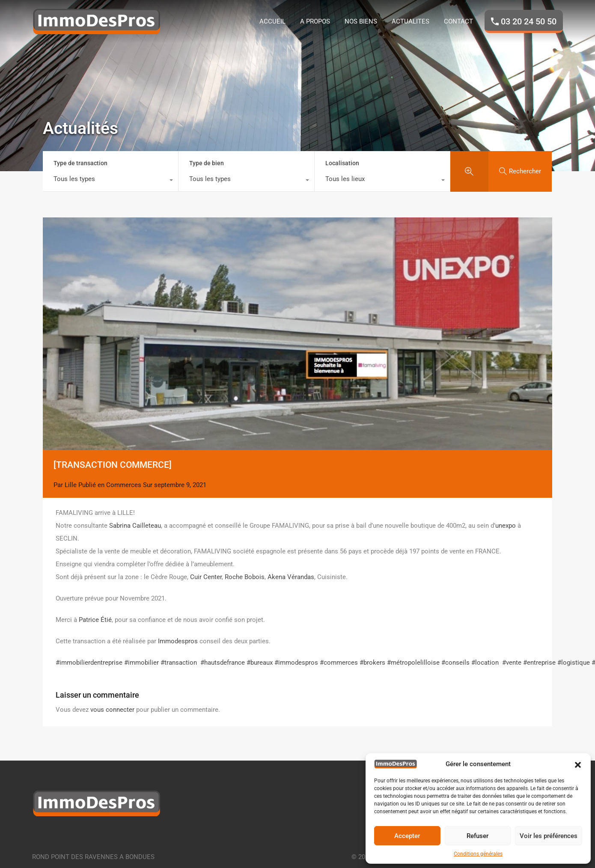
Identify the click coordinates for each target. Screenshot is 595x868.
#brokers (372, 663)
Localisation (342, 163)
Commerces (124, 485)
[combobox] (110, 181)
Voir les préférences (549, 836)
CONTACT (458, 21)
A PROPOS (315, 21)
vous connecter (112, 710)
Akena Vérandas (291, 577)
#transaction (179, 663)
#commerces (339, 663)
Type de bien (207, 163)
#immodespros (296, 663)
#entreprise (539, 663)
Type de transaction (80, 163)
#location (485, 663)
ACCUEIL (272, 21)
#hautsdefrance (223, 663)
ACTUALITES (411, 21)
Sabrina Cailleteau (135, 526)
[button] (578, 764)
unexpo (506, 526)
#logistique (574, 663)
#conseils (455, 663)
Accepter (407, 836)
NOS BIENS (361, 21)
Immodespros (178, 641)
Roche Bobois (245, 577)
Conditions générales (478, 854)
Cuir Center (206, 577)
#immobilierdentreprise (89, 663)
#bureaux (260, 663)
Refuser (477, 836)
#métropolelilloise (413, 663)
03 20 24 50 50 (529, 21)
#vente (512, 663)
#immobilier (141, 663)
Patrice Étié (95, 620)
